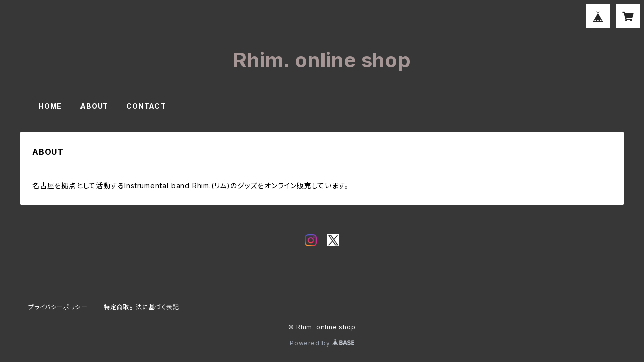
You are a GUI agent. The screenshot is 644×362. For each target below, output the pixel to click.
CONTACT (146, 106)
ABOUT (94, 106)
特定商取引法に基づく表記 (141, 307)
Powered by (322, 343)
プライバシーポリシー (58, 307)
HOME (50, 106)
